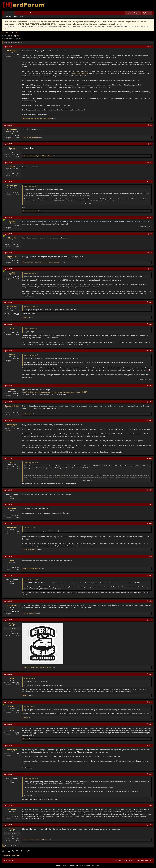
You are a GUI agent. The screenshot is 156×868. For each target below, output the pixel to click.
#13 (150, 386)
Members (34, 13)
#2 (151, 125)
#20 (150, 557)
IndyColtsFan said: (30, 580)
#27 (150, 746)
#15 (150, 421)
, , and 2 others (37, 156)
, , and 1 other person (42, 262)
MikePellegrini (8, 39)
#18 (150, 505)
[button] (26, 13)
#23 (150, 620)
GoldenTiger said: (29, 329)
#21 (150, 575)
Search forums (19, 17)
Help (147, 861)
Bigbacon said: (28, 679)
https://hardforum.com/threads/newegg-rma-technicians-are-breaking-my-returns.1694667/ (55, 392)
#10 (150, 302)
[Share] (148, 47)
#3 (151, 144)
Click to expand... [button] (87, 203)
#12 (150, 351)
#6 (151, 218)
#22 (150, 601)
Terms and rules (128, 861)
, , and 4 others (35, 840)
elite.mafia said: (29, 528)
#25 (150, 702)
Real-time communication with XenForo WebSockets (84, 865)
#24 (150, 674)
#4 (151, 163)
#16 (150, 458)
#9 (151, 269)
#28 (150, 774)
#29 (150, 805)
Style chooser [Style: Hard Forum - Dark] (9, 861)
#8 (151, 253)
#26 (150, 724)
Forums (9, 13)
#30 (150, 825)
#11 (150, 324)
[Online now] (4, 220)
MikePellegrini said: (30, 186)
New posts (21, 13)
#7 (151, 234)
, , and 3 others (37, 118)
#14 (150, 402)
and (30, 137)
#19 (150, 523)
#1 (151, 47)
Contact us (119, 861)
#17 (150, 490)
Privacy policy (139, 861)
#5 (151, 182)
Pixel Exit (65, 865)
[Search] (147, 13)
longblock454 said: (30, 307)
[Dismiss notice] (152, 22)
